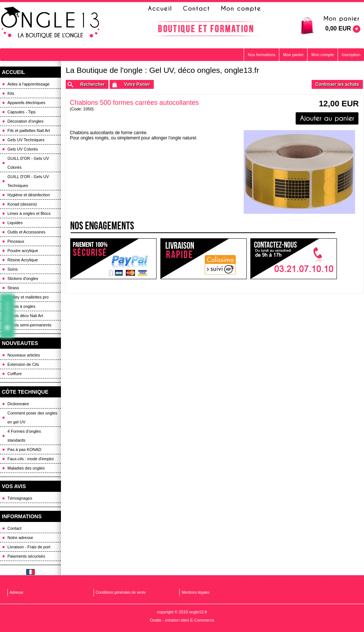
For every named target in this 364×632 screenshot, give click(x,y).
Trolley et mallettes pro (28, 297)
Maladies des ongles (26, 468)
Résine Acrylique (23, 260)
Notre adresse (20, 538)
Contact (14, 528)
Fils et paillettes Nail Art (29, 130)
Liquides (15, 223)
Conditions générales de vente (121, 592)
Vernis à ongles (21, 306)
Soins (13, 269)
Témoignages (20, 498)
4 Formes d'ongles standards (24, 436)
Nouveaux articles (24, 355)
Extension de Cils (23, 364)
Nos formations (261, 55)
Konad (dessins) (22, 204)
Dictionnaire (18, 404)
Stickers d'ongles (23, 278)
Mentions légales (196, 592)
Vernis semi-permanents (30, 325)
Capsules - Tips (22, 112)
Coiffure (14, 374)
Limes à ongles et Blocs (29, 213)
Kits (11, 93)
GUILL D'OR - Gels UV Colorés (28, 163)
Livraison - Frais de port (29, 547)
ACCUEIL (13, 72)
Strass (13, 288)
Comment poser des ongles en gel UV (32, 417)
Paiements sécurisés (26, 556)
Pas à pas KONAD (24, 449)
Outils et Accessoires (26, 232)
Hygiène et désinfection (29, 195)
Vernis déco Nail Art (25, 316)
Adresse (17, 592)
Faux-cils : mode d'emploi (30, 459)
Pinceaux (16, 241)
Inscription (351, 55)
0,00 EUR (338, 28)
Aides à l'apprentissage (28, 84)
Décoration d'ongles (25, 121)
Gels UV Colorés (23, 149)
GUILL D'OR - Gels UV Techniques (28, 181)
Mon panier (293, 55)
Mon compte (323, 55)
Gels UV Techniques (26, 140)
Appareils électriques (26, 103)
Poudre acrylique (23, 251)
